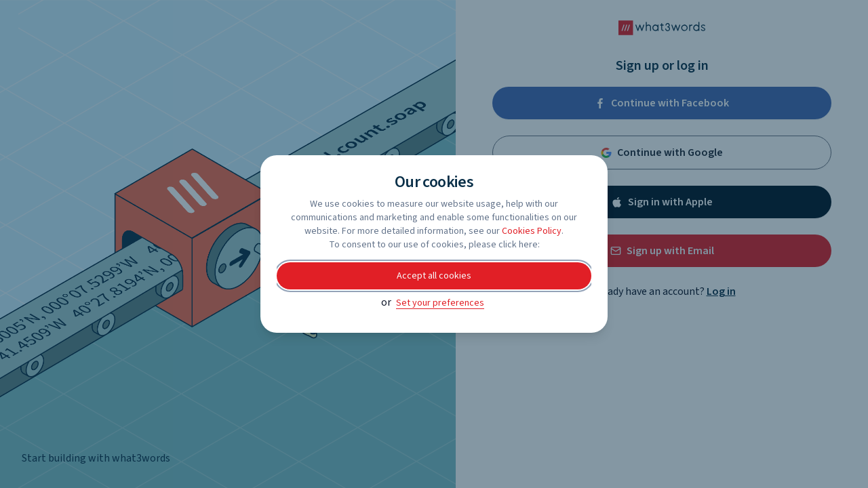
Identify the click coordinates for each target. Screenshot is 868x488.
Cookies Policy (532, 231)
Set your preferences (440, 303)
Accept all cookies (434, 276)
